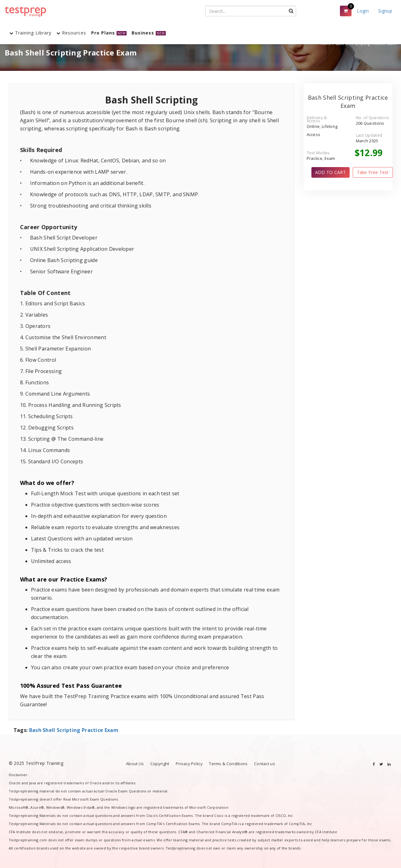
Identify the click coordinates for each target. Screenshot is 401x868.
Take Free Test (373, 172)
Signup (385, 11)
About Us (135, 764)
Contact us (265, 764)
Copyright (160, 764)
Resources (71, 33)
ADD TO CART (331, 172)
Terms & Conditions (228, 764)
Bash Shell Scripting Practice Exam (74, 730)
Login (363, 11)
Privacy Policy (189, 764)
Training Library (30, 33)
